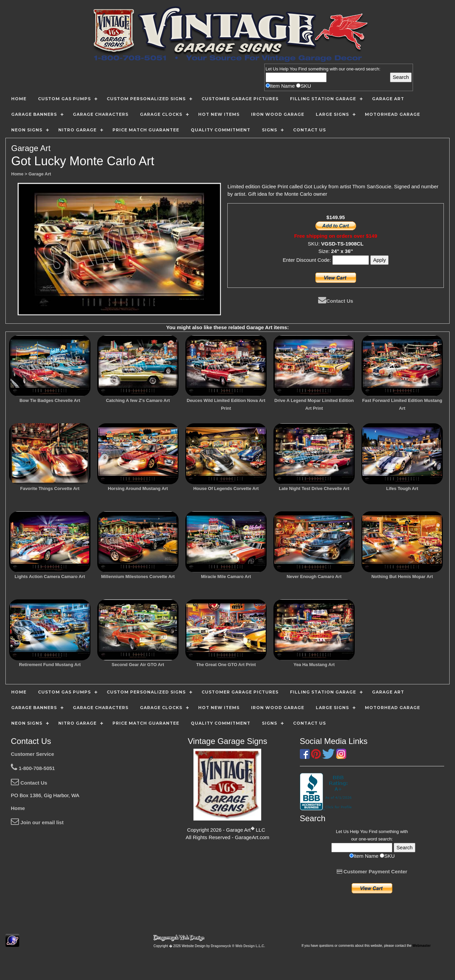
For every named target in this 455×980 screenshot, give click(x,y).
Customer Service (33, 754)
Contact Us (336, 301)
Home (18, 808)
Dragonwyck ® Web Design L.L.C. (238, 946)
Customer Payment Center (372, 871)
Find (303, 69)
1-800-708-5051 (33, 768)
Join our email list (37, 822)
